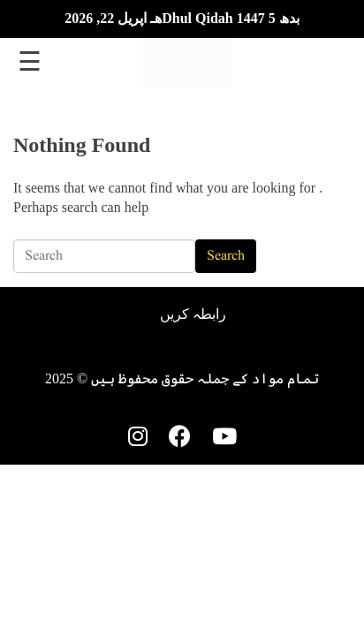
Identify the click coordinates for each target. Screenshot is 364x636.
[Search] (104, 256)
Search (226, 256)
